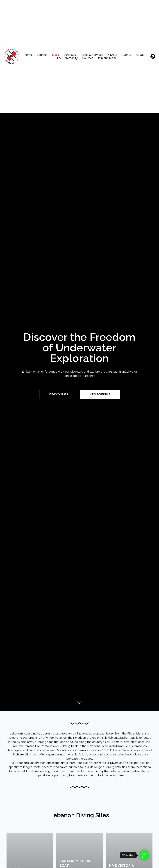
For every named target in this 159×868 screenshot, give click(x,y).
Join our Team (107, 58)
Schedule (70, 55)
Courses (42, 55)
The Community (67, 58)
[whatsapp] (153, 56)
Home (28, 55)
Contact (88, 58)
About (140, 55)
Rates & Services (92, 55)
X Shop (112, 55)
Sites (56, 55)
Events (126, 55)
